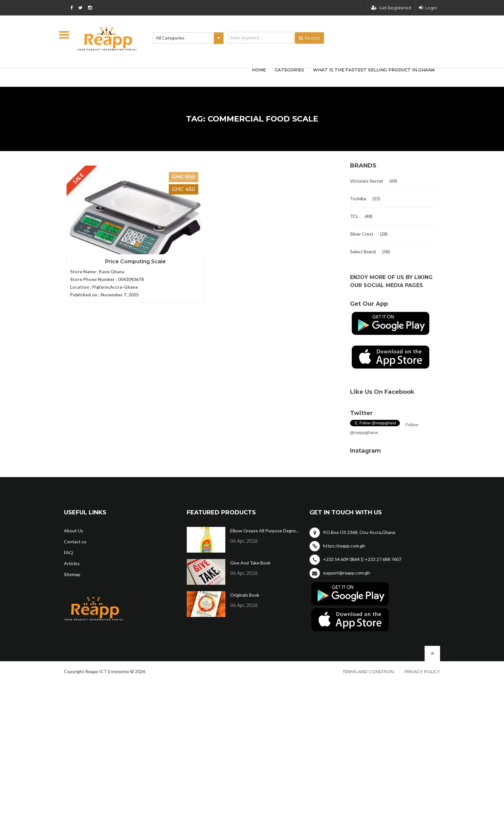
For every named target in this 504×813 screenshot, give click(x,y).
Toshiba (358, 199)
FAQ (68, 552)
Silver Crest (362, 234)
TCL (354, 216)
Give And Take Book (250, 563)
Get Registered (391, 8)
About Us (74, 531)
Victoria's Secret (367, 181)
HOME (259, 70)
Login (428, 8)
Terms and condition (368, 672)
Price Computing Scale (108, 255)
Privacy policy (422, 672)
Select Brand (363, 252)
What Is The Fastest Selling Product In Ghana (374, 70)
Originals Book (245, 595)
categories (289, 70)
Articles (72, 563)
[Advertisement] (159, 77)
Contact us (75, 542)
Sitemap (72, 574)
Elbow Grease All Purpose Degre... (264, 531)
